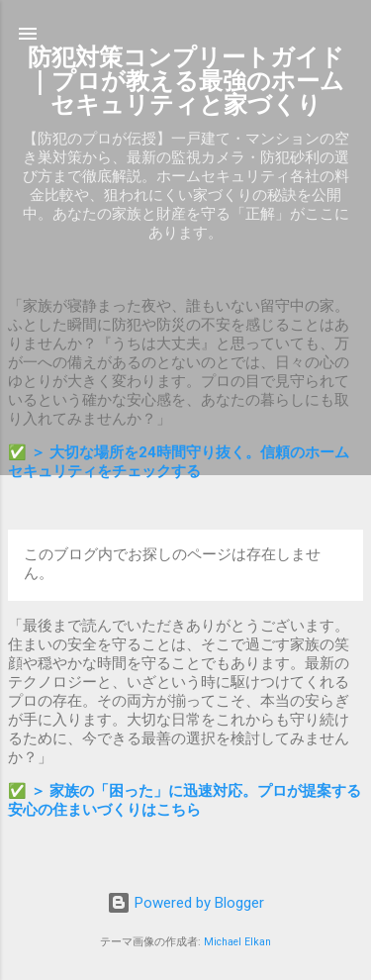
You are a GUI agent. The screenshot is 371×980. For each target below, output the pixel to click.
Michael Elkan (237, 942)
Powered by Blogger (185, 903)
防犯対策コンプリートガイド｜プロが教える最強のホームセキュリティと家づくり (186, 81)
